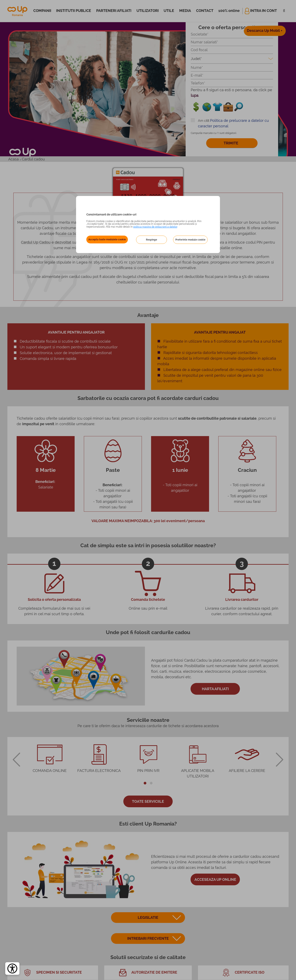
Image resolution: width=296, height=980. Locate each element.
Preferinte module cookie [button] (190, 240)
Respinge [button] (151, 240)
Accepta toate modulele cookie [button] (107, 240)
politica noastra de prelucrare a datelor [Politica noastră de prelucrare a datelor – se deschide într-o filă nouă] (155, 227)
